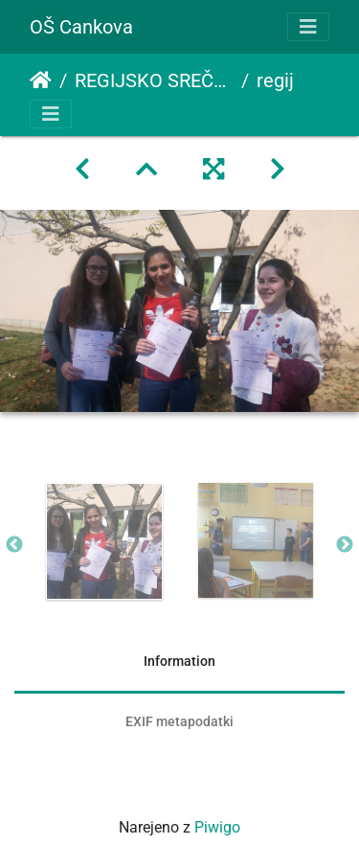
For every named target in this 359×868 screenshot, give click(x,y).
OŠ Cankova (81, 27)
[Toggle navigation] (308, 27)
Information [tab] (179, 661)
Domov (41, 80)
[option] (104, 541)
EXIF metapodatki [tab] (179, 721)
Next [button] (345, 545)
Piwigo (217, 827)
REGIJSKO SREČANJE (154, 80)
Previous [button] (14, 545)
